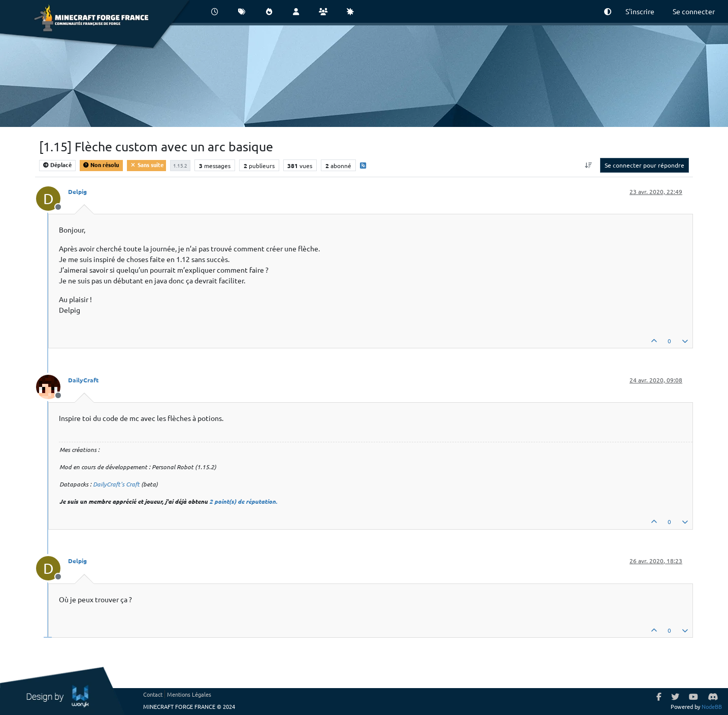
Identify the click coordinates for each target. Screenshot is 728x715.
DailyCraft (83, 380)
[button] (608, 11)
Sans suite (146, 165)
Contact (153, 694)
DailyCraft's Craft (116, 484)
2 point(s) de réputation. (243, 501)
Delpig (77, 191)
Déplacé (57, 165)
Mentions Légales (189, 694)
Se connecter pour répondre (644, 165)
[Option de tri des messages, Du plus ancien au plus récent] (589, 165)
